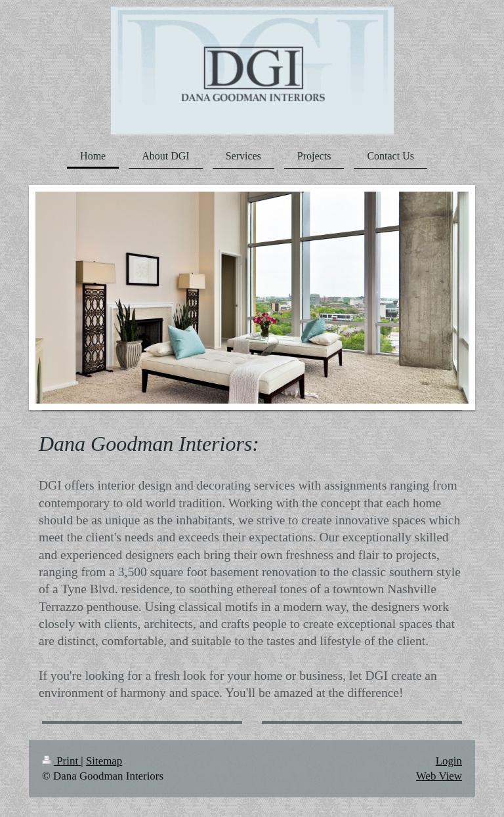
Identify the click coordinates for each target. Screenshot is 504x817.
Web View (439, 776)
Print (61, 761)
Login (449, 761)
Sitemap (104, 761)
